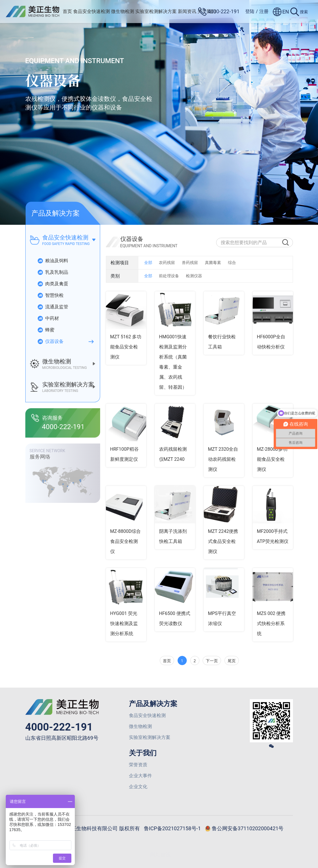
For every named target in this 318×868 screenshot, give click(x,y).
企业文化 (138, 787)
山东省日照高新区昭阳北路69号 (62, 738)
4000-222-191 (59, 727)
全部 (148, 263)
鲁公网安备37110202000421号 (244, 829)
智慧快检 (51, 295)
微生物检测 (123, 11)
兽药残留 (190, 263)
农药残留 (167, 263)
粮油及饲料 (53, 261)
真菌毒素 (213, 263)
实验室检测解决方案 (156, 11)
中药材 (48, 318)
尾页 (232, 661)
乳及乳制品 (53, 272)
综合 (232, 263)
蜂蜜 (46, 330)
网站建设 (161, 855)
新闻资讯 (187, 11)
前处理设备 (169, 276)
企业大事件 (140, 776)
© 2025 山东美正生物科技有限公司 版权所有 (89, 828)
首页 (67, 11)
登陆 (250, 11)
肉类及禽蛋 (53, 284)
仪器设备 (51, 341)
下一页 (212, 661)
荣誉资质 (138, 765)
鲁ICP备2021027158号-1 (172, 828)
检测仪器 (194, 276)
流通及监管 (53, 307)
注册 (264, 11)
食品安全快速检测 (92, 11)
